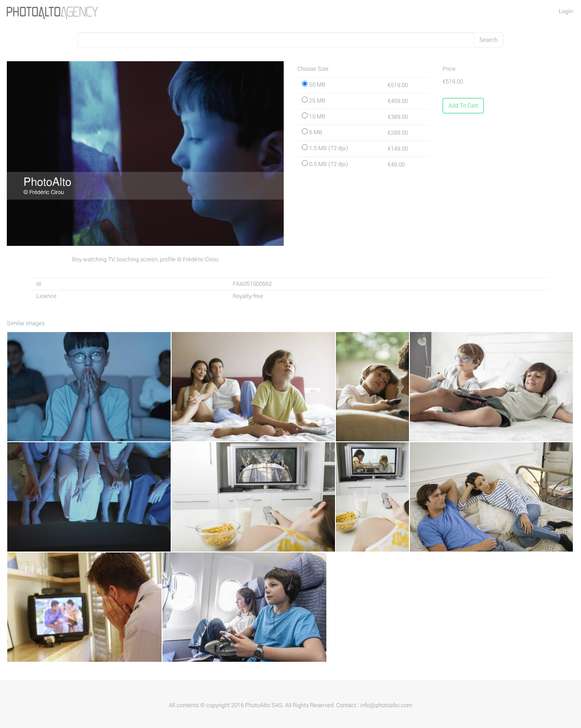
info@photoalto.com (386, 705)
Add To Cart (463, 106)
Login (566, 11)
